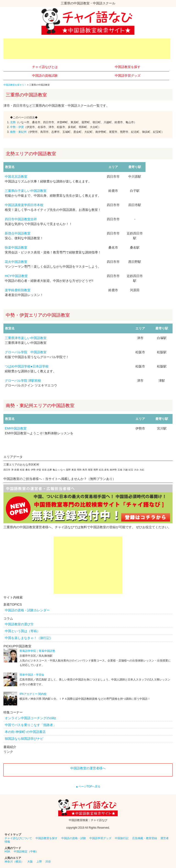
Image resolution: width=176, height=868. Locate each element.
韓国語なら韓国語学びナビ (24, 739)
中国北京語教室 (16, 177)
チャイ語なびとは (45, 67)
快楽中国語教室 (16, 248)
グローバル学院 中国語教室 (26, 352)
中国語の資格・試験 (74, 838)
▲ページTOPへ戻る (88, 786)
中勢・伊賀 (17, 127)
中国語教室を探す (128, 67)
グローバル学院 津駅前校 (23, 381)
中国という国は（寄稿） (22, 631)
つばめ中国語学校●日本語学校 (27, 366)
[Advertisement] (87, 49)
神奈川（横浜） (14, 862)
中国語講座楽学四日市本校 (24, 205)
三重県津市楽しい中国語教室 (26, 338)
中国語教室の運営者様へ (88, 768)
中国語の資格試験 (45, 76)
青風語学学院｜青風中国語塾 (37, 651)
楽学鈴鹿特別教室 (18, 290)
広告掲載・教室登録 (145, 838)
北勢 (13, 122)
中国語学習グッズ (128, 76)
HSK (7, 852)
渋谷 (48, 862)
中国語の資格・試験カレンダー (27, 610)
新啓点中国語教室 (18, 233)
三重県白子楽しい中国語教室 (26, 191)
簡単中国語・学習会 (32, 675)
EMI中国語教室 (16, 428)
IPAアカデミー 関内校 (33, 694)
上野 (39, 862)
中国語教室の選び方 (19, 624)
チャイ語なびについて (18, 838)
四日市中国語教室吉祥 (21, 219)
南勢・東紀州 (18, 132)
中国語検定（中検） (26, 852)
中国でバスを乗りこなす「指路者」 (30, 725)
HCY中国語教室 (16, 276)
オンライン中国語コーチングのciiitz (30, 718)
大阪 (30, 862)
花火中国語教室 (16, 262)
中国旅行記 (122, 838)
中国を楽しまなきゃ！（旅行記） (29, 638)
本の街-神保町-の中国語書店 (25, 732)
